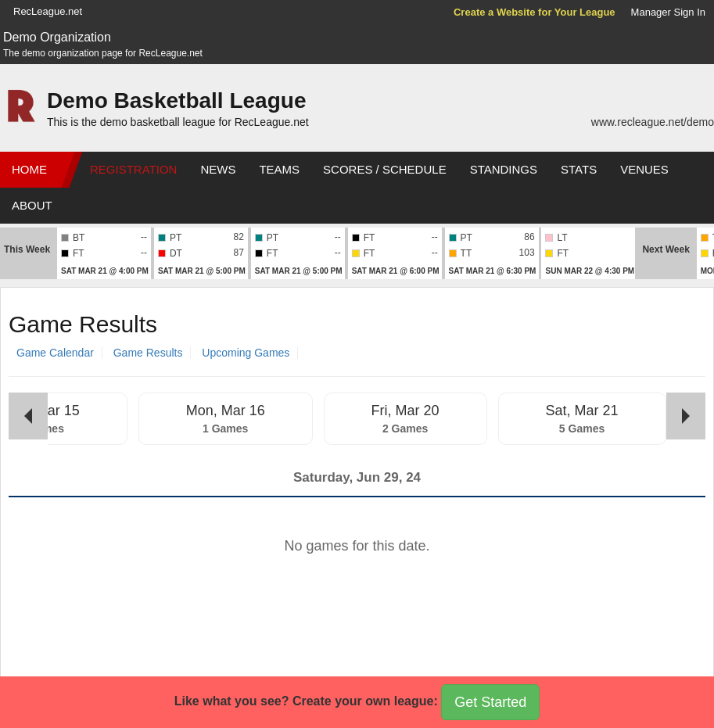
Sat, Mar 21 (582, 411)
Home (29, 169)
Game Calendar (55, 353)
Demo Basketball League (176, 100)
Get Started (490, 702)
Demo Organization (57, 37)
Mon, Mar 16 (226, 411)
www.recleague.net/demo (653, 122)
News (218, 169)
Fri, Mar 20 (405, 411)
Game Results (148, 353)
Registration (133, 169)
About (32, 205)
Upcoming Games (246, 353)
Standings (504, 169)
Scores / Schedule (385, 169)
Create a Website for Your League (535, 12)
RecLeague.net (48, 11)
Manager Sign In (668, 12)
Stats (579, 169)
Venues (644, 169)
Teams (279, 169)
